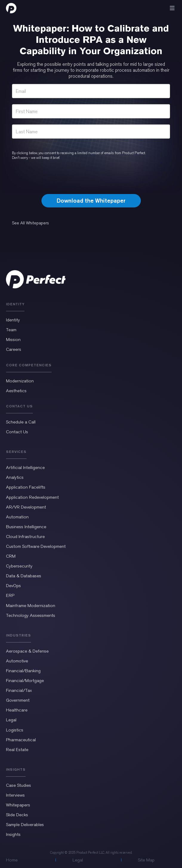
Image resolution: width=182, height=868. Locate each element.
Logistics (15, 730)
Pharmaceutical (21, 740)
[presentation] (91, 178)
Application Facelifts (26, 487)
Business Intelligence (26, 527)
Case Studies (18, 785)
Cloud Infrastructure (25, 537)
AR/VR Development (26, 507)
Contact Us (17, 432)
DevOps (13, 586)
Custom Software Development (36, 546)
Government (18, 700)
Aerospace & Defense (27, 651)
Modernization (20, 381)
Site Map (146, 860)
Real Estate (17, 750)
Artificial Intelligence (25, 467)
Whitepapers (18, 805)
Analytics (15, 477)
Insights (13, 834)
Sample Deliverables (25, 825)
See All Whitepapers (30, 223)
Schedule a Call (21, 422)
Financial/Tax (19, 690)
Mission (13, 340)
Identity (13, 320)
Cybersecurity (19, 566)
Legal (11, 720)
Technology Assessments (31, 615)
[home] (11, 8)
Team (11, 330)
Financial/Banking (23, 671)
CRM (11, 556)
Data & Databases (24, 576)
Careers (14, 349)
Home (12, 860)
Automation (17, 517)
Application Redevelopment (32, 497)
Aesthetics (16, 391)
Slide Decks (17, 815)
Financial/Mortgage (25, 681)
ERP (10, 595)
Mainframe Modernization (31, 606)
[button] (172, 8)
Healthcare (17, 710)
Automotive (17, 661)
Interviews (15, 795)
